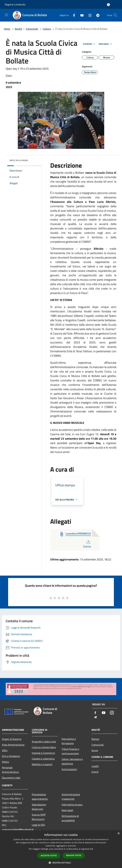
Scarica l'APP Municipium (39, 817)
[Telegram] (97, 15)
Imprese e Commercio (43, 753)
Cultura (47, 29)
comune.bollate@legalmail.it (18, 830)
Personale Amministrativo (10, 770)
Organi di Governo (12, 739)
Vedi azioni (106, 44)
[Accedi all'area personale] (108, 5)
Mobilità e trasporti (42, 764)
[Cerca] (115, 15)
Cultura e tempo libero (44, 747)
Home (7, 29)
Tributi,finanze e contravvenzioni (70, 751)
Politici (6, 762)
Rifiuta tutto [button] (74, 855)
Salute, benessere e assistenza (72, 761)
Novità (18, 29)
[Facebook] (73, 15)
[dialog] (61, 849)
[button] (61, 863)
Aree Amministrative (13, 745)
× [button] (118, 834)
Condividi (90, 44)
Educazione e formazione (69, 741)
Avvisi (95, 750)
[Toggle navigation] (6, 15)
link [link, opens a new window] (92, 849)
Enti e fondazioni (11, 756)
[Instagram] (89, 15)
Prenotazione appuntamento (40, 797)
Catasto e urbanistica (43, 759)
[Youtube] (81, 15)
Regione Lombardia (15, 4)
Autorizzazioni (69, 769)
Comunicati (32, 29)
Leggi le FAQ (38, 825)
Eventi (95, 772)
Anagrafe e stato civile (44, 742)
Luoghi (95, 766)
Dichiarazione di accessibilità (70, 818)
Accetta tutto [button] (49, 856)
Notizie (95, 739)
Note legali (67, 810)
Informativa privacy (72, 805)
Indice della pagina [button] (19, 160)
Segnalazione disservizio (39, 807)
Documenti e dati (11, 778)
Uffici (5, 750)
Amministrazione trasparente (71, 797)
